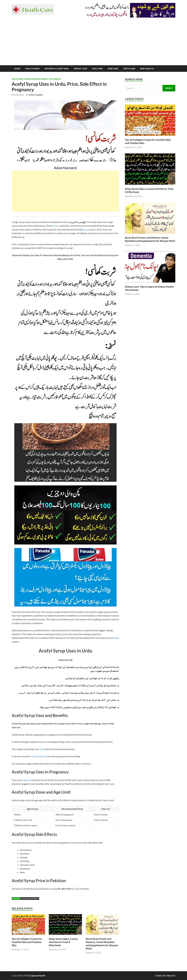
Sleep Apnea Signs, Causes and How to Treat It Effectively (63, 942)
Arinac (55, 226)
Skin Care (97, 69)
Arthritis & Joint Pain (57, 69)
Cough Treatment (30, 898)
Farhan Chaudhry (36, 95)
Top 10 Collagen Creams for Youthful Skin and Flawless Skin (27, 942)
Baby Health (147, 69)
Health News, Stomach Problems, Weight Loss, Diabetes (36, 79)
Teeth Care (129, 69)
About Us (171, 976)
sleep (116, 638)
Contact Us (160, 976)
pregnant (26, 780)
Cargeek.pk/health (37, 976)
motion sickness (39, 756)
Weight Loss (80, 69)
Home (17, 69)
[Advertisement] (93, 43)
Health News (32, 69)
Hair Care (113, 69)
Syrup (86, 229)
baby (112, 784)
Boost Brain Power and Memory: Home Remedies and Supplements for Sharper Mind (102, 944)
